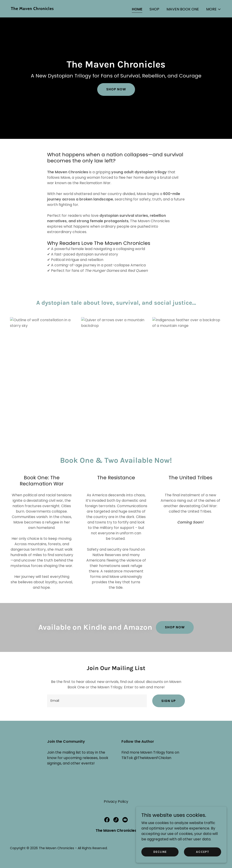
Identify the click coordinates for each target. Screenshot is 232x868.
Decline (160, 852)
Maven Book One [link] (183, 9)
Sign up (169, 701)
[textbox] (97, 701)
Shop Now (116, 89)
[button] (214, 9)
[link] (62, 9)
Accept (203, 852)
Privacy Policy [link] (116, 802)
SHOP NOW (175, 627)
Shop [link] (154, 9)
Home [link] (137, 9)
